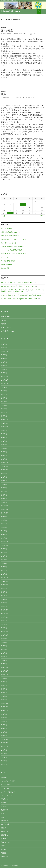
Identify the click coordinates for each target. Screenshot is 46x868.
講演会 (3, 846)
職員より (4, 839)
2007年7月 (4, 757)
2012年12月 (5, 578)
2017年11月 (5, 380)
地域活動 (4, 803)
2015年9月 (4, 473)
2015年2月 (4, 499)
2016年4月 (4, 448)
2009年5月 (4, 685)
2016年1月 (4, 459)
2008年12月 (5, 703)
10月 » (42, 216)
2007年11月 (5, 743)
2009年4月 (4, 689)
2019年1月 (4, 348)
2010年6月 (4, 649)
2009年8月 (4, 678)
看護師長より (5, 835)
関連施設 (4, 853)
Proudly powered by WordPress (9, 866)
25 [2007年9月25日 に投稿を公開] (10, 213)
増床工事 (4, 806)
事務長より (4, 799)
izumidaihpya (18, 34)
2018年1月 (4, 373)
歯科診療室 (7, 30)
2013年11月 (5, 545)
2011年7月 (4, 621)
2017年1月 (4, 416)
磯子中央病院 (5, 257)
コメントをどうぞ (30, 34)
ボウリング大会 (6, 317)
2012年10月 (5, 585)
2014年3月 (4, 538)
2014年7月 (4, 524)
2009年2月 (4, 696)
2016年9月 (4, 430)
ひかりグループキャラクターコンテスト (13, 290)
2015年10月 (5, 470)
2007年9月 (4, 750)
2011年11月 (5, 614)
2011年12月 (5, 610)
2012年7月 (4, 596)
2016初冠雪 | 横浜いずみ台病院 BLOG (25, 299)
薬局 (3, 94)
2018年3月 (4, 366)
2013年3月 (4, 567)
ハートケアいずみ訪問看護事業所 (11, 250)
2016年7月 (4, 438)
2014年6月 (4, 527)
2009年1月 (4, 700)
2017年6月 (4, 398)
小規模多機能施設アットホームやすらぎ (13, 246)
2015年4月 (4, 491)
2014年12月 (5, 506)
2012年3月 (4, 603)
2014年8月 (4, 520)
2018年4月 (4, 362)
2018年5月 (4, 359)
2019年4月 (4, 344)
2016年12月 (5, 420)
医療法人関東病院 (7, 264)
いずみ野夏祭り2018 (7, 331)
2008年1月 (4, 736)
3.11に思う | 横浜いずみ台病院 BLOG (22, 283)
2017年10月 (5, 384)
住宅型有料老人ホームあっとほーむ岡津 (13, 239)
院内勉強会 (4, 857)
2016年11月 (5, 423)
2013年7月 (4, 556)
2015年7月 (4, 481)
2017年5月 (4, 402)
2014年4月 (4, 535)
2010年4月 (4, 657)
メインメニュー (44, 11)
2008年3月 (4, 729)
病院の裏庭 (4, 821)
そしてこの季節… (7, 295)
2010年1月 (4, 664)
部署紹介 (3, 28)
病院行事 (4, 828)
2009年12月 (5, 667)
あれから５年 (5, 286)
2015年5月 (4, 488)
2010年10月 (5, 635)
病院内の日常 (5, 824)
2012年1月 (4, 606)
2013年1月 (4, 574)
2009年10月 (5, 675)
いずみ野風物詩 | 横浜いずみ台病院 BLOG (28, 295)
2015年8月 (4, 477)
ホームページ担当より (8, 792)
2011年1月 (4, 628)
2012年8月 (4, 592)
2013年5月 (4, 560)
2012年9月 (4, 588)
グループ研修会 (6, 785)
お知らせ (4, 777)
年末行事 (4, 324)
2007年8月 (4, 754)
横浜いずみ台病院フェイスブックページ (13, 232)
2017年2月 (4, 412)
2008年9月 (4, 714)
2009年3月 (4, 693)
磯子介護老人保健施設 (8, 261)
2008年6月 (4, 725)
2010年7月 (4, 646)
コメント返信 (5, 788)
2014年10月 (5, 513)
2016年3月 (4, 452)
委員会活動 (4, 810)
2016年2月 (4, 456)
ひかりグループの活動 (8, 781)
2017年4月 (4, 405)
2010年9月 (4, 639)
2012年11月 (5, 581)
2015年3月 (4, 495)
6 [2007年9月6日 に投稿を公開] (23, 204)
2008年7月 (4, 721)
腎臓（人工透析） (7, 842)
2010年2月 (4, 660)
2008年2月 (4, 732)
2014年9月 (4, 517)
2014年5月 (4, 531)
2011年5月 (4, 624)
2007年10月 (5, 746)
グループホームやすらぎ (9, 243)
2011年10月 (5, 617)
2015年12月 (5, 463)
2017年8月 (4, 391)
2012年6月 (4, 599)
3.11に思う (4, 283)
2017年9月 (4, 387)
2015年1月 (4, 502)
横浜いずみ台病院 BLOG (10, 11)
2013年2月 (4, 570)
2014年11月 (5, 509)
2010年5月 (4, 653)
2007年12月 (5, 739)
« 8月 (3, 216)
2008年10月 (5, 711)
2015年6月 (4, 484)
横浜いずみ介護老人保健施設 (10, 236)
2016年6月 (4, 441)
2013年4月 (4, 563)
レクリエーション (7, 795)
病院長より (4, 831)
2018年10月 (5, 351)
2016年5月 (4, 445)
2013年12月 (5, 542)
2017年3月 (4, 409)
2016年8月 (4, 434)
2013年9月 (4, 549)
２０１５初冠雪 (6, 299)
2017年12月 (5, 376)
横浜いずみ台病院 (7, 228)
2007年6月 (4, 761)
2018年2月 (4, 369)
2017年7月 (4, 394)
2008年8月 (4, 718)
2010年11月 (5, 632)
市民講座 (4, 320)
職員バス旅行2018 (7, 327)
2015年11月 (5, 466)
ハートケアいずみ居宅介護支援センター (13, 254)
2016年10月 (5, 427)
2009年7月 (4, 682)
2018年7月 (4, 355)
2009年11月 (5, 671)
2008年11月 (5, 707)
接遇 (2, 813)
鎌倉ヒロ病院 (5, 268)
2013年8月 (4, 552)
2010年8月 (4, 642)
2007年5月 (4, 764)
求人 (2, 817)
